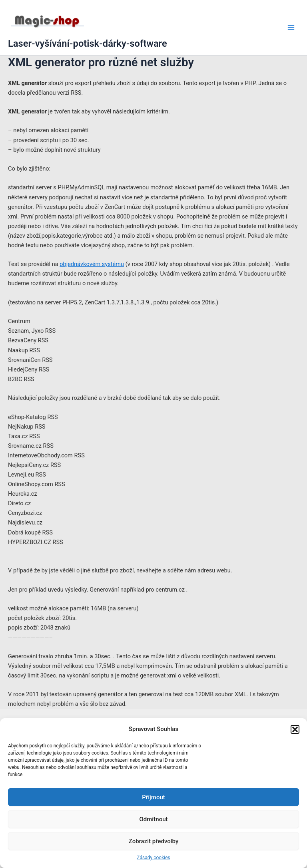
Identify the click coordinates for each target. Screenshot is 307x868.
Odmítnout (154, 819)
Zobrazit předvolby (154, 841)
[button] (295, 729)
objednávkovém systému (92, 264)
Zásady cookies (153, 858)
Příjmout (153, 797)
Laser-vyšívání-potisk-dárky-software (88, 44)
